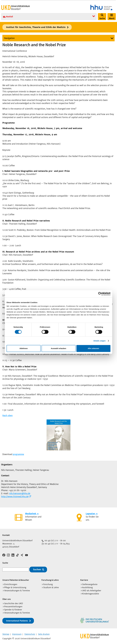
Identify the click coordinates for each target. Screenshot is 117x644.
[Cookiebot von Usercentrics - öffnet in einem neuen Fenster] (100, 294)
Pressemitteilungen (13, 606)
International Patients (17, 620)
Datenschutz (30, 633)
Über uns (7, 598)
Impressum (17, 633)
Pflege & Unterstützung (15, 587)
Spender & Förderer (13, 609)
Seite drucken (44, 633)
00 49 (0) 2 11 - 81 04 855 (57, 544)
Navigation (9, 38)
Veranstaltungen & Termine (17, 590)
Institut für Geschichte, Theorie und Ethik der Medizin (36, 27)
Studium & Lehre (51, 587)
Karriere (84, 579)
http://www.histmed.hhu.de (15, 497)
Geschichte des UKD (14, 603)
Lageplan (90, 514)
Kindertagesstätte (91, 593)
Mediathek (31, 514)
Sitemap (6, 633)
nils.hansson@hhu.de (20, 493)
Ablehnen (24, 348)
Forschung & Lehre (50, 579)
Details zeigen (100, 341)
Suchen (37, 569)
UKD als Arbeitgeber (92, 590)
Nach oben (8, 416)
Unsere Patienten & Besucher (16, 579)
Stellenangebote (90, 583)
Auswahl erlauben (58, 348)
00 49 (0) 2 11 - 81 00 (55, 541)
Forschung (48, 583)
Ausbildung (87, 587)
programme (18, 454)
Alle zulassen (93, 348)
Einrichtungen (11, 583)
